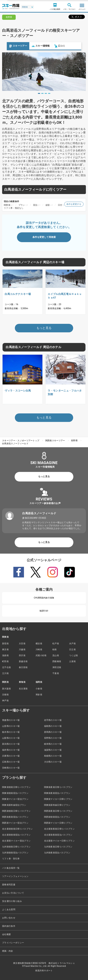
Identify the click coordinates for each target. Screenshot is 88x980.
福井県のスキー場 (11, 750)
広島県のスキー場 (11, 762)
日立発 (72, 649)
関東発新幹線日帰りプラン (57, 805)
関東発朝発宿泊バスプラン (15, 793)
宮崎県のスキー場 (11, 768)
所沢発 (22, 655)
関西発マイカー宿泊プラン (15, 823)
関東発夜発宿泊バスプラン (57, 793)
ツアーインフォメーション (15, 876)
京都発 (5, 695)
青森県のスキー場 (11, 720)
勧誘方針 (44, 611)
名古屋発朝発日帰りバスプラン (17, 829)
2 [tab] (42, 93)
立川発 (5, 673)
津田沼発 (57, 667)
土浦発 (72, 661)
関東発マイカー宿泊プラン (15, 799)
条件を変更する (74, 204)
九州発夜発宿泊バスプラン (57, 853)
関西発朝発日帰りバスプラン (16, 811)
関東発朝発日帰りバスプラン (16, 787)
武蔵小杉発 (41, 655)
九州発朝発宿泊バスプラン (15, 853)
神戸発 (5, 701)
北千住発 (6, 667)
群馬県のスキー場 (53, 732)
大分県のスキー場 (53, 762)
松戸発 (56, 644)
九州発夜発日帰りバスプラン (58, 847)
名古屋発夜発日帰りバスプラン (59, 829)
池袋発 (5, 655)
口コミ (53, 46)
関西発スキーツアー (55, 441)
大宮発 (22, 644)
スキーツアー (11, 46)
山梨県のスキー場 (11, 738)
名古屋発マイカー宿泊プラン (16, 841)
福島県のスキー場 (53, 726)
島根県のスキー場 (53, 756)
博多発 (39, 695)
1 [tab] (39, 93)
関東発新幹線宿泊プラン (14, 805)
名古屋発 (23, 689)
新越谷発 (23, 661)
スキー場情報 (34, 46)
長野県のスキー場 (53, 738)
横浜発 (39, 644)
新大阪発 (6, 689)
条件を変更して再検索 (44, 237)
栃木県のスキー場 (11, 732)
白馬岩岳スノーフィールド (15, 444)
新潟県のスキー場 (11, 744)
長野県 (74, 441)
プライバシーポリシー (13, 943)
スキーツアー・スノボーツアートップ (21, 441)
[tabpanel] (44, 72)
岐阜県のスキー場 (53, 744)
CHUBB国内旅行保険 (44, 598)
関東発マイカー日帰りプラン (58, 799)
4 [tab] (49, 93)
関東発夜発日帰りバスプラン (58, 787)
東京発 (5, 649)
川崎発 (39, 649)
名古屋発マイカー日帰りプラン (59, 841)
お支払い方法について (13, 893)
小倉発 (39, 689)
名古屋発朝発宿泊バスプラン (16, 835)
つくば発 (73, 655)
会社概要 (6, 934)
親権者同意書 (9, 885)
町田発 (5, 661)
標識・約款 (8, 951)
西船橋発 (57, 661)
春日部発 (23, 667)
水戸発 (72, 644)
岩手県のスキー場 (53, 720)
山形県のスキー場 (11, 726)
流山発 (56, 655)
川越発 (22, 649)
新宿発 (5, 644)
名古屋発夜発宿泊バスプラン (58, 835)
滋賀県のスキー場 (53, 750)
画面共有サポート (44, 971)
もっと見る (44, 476)
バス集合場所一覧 (11, 868)
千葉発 (56, 673)
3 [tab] (46, 93)
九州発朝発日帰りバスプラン (16, 847)
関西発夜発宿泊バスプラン (15, 817)
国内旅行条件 (9, 926)
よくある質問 (9, 909)
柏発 (55, 649)
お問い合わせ (9, 918)
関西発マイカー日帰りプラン (58, 823)
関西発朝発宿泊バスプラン (57, 817)
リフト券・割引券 (11, 859)
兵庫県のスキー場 (11, 756)
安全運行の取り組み (12, 901)
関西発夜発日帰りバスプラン (58, 811)
